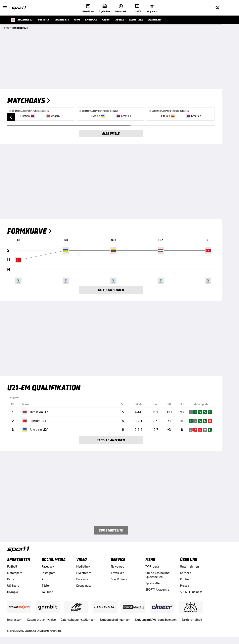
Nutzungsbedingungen (115, 620)
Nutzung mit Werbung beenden (156, 620)
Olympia (13, 592)
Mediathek (83, 566)
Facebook (48, 566)
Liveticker (117, 573)
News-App (118, 566)
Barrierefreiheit (192, 620)
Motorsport (14, 573)
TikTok (46, 586)
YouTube (47, 592)
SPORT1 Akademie (157, 590)
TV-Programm (155, 566)
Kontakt (185, 579)
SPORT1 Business (191, 592)
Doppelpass (84, 586)
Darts (11, 579)
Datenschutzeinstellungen (78, 620)
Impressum (15, 620)
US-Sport (13, 586)
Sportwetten (153, 583)
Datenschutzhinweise (42, 620)
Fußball (12, 566)
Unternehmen (190, 566)
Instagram (49, 573)
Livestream (84, 573)
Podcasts (82, 579)
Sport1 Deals (119, 579)
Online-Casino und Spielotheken (157, 575)
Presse (185, 586)
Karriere (186, 573)
